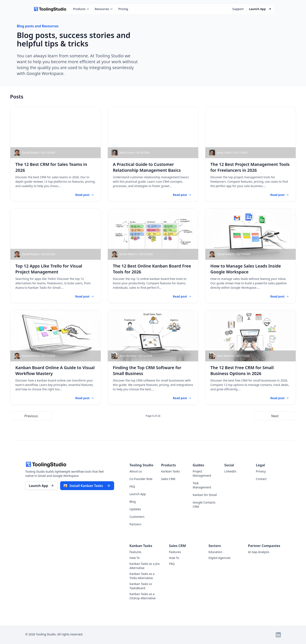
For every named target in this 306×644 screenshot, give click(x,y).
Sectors (215, 546)
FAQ (132, 486)
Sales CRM (168, 479)
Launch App (138, 494)
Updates (135, 509)
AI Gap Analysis (259, 552)
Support (238, 9)
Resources (104, 9)
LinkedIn (230, 471)
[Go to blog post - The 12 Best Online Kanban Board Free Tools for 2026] (153, 256)
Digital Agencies (220, 558)
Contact (261, 479)
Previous (31, 416)
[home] (50, 9)
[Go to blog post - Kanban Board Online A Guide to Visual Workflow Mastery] (55, 357)
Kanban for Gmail (205, 495)
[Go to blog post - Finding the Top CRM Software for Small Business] (153, 357)
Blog (133, 502)
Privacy (261, 471)
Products (81, 9)
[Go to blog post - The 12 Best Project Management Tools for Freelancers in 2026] (251, 154)
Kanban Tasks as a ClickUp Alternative (142, 596)
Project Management (202, 473)
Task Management (202, 485)
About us (136, 471)
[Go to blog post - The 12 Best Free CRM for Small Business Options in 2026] (251, 357)
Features (135, 552)
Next (275, 416)
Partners (135, 524)
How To (135, 558)
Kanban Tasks (170, 471)
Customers (137, 517)
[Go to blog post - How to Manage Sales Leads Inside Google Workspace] (251, 256)
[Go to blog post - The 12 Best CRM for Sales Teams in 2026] (55, 154)
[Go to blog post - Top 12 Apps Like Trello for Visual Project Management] (55, 256)
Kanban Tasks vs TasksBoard (141, 586)
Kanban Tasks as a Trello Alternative (142, 576)
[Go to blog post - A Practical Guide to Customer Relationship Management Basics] (153, 154)
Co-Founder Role (141, 479)
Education (215, 552)
